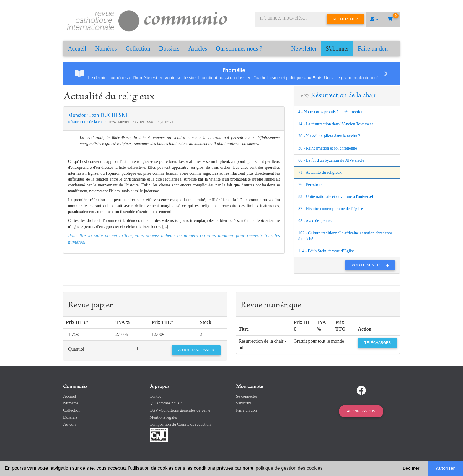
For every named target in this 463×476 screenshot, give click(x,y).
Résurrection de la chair (87, 122)
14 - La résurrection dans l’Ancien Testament (336, 124)
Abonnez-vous (361, 411)
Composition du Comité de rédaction (180, 424)
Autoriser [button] (445, 468)
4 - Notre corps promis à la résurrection (331, 112)
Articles (198, 48)
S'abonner (337, 48)
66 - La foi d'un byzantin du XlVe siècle (331, 160)
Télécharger (378, 343)
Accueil (77, 48)
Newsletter (304, 48)
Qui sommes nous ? (239, 48)
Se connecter (247, 396)
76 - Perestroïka (311, 185)
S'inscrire (244, 403)
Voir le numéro (372, 265)
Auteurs (70, 424)
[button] (374, 19)
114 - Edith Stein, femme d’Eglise (326, 251)
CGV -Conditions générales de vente (180, 410)
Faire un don (373, 48)
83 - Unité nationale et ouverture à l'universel (336, 197)
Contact (156, 396)
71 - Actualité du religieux (320, 172)
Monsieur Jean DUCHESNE (98, 115)
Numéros (106, 48)
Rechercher (345, 19)
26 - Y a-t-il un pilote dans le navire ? (329, 136)
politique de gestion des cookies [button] (289, 468)
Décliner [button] (411, 468)
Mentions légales (164, 417)
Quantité (76, 349)
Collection (138, 48)
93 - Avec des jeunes (315, 221)
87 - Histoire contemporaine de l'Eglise (331, 209)
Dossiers (169, 48)
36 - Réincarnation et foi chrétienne (328, 148)
